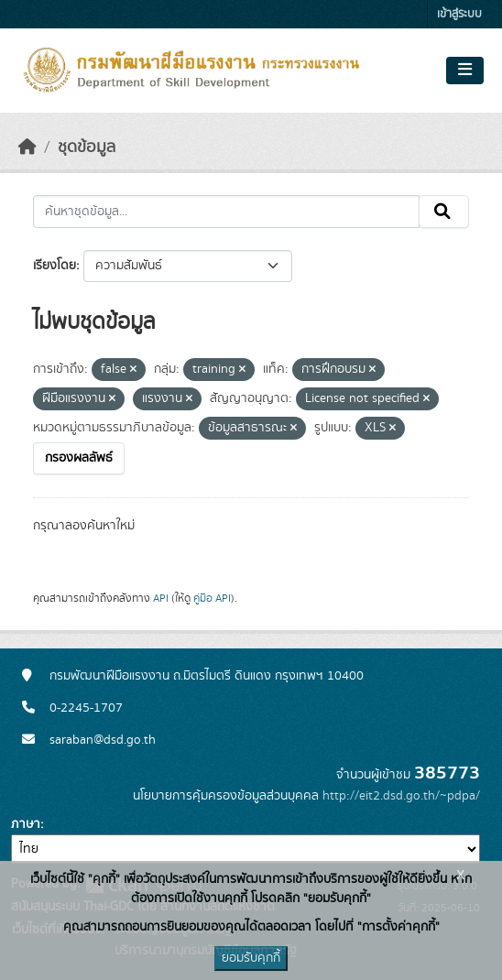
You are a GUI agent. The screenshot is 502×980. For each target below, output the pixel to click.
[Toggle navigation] (465, 71)
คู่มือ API (212, 598)
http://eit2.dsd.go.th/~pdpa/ (401, 796)
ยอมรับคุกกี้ (251, 958)
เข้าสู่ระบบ (459, 14)
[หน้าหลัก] (27, 147)
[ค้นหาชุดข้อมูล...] (226, 212)
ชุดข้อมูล (87, 147)
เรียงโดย (55, 266)
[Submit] (444, 212)
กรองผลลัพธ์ (79, 458)
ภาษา (26, 824)
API (161, 598)
